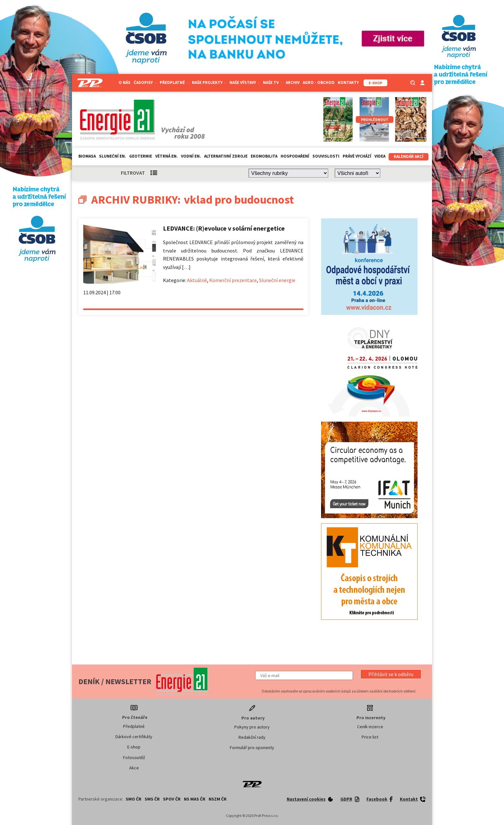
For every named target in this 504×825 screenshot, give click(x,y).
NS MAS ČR (195, 799)
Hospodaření (295, 156)
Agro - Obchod (319, 82)
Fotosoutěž (134, 757)
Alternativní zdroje (226, 156)
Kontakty (348, 82)
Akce (134, 768)
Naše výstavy (245, 82)
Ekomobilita (264, 156)
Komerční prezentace (233, 280)
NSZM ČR (218, 799)
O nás (125, 82)
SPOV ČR (172, 799)
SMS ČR (152, 799)
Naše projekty (209, 82)
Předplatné (174, 82)
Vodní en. (191, 156)
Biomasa (87, 156)
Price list (370, 737)
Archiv (293, 82)
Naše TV (273, 82)
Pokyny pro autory (252, 727)
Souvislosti (326, 156)
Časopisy (145, 82)
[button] (391, 674)
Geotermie (141, 156)
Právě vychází (357, 156)
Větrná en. (166, 156)
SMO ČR (134, 799)
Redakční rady (252, 737)
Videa (380, 156)
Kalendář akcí (409, 156)
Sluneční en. (113, 156)
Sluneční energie (277, 280)
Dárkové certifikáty (134, 737)
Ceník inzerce (370, 727)
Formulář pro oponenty (252, 747)
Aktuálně (197, 280)
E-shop (134, 747)
